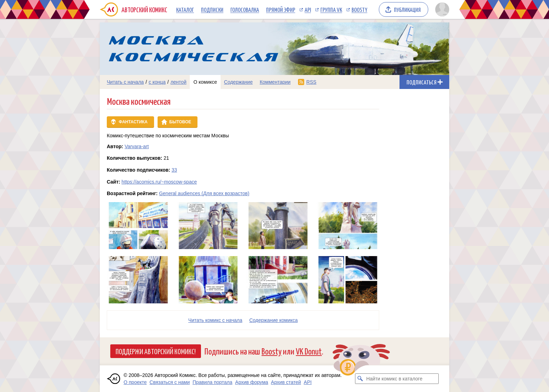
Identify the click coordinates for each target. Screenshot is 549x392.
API (308, 9)
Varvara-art (137, 146)
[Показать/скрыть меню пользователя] (441, 9)
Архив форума (252, 382)
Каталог (185, 9)
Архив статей (286, 382)
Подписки (212, 9)
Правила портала (213, 382)
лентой (179, 82)
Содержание (238, 82)
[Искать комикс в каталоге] (360, 379)
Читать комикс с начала (215, 320)
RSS (311, 82)
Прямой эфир (281, 9)
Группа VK (331, 9)
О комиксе (205, 82)
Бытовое (180, 122)
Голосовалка (245, 9)
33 (174, 170)
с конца (157, 82)
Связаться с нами (170, 382)
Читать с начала (125, 82)
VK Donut (309, 351)
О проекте (135, 382)
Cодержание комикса (273, 320)
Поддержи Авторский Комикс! (156, 351)
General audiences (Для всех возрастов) (204, 193)
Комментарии (275, 82)
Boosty (359, 9)
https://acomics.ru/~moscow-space (159, 182)
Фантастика (133, 122)
